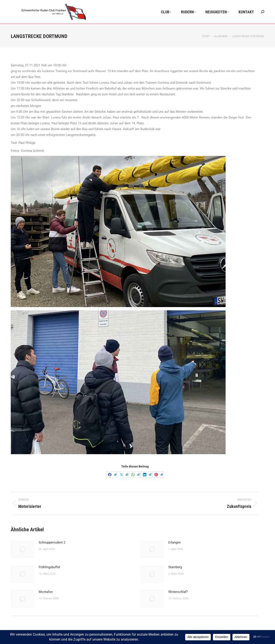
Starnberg (175, 567)
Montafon (46, 592)
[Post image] (23, 549)
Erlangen (174, 542)
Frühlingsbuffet (49, 567)
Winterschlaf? (178, 592)
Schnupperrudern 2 (52, 542)
